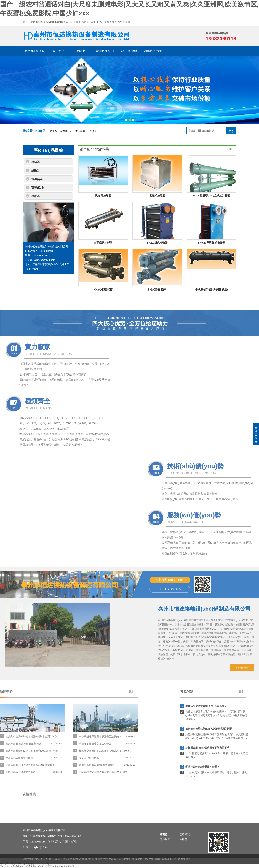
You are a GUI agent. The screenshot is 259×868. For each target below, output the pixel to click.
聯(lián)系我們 (153, 51)
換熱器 (36, 170)
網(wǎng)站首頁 (35, 51)
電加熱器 (37, 179)
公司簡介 (58, 51)
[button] (126, 120)
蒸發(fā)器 (66, 131)
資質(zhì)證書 (129, 51)
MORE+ (230, 149)
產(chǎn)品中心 (106, 51)
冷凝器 (53, 131)
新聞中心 (82, 51)
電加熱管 (80, 131)
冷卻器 (92, 131)
